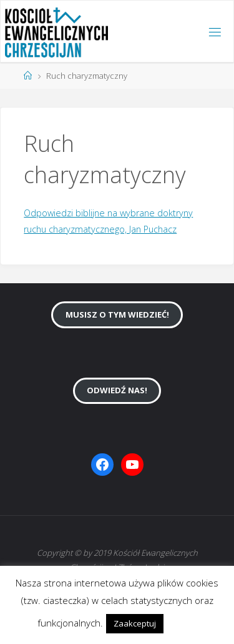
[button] (177, 618)
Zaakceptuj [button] (135, 623)
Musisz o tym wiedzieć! (117, 314)
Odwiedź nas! (117, 390)
